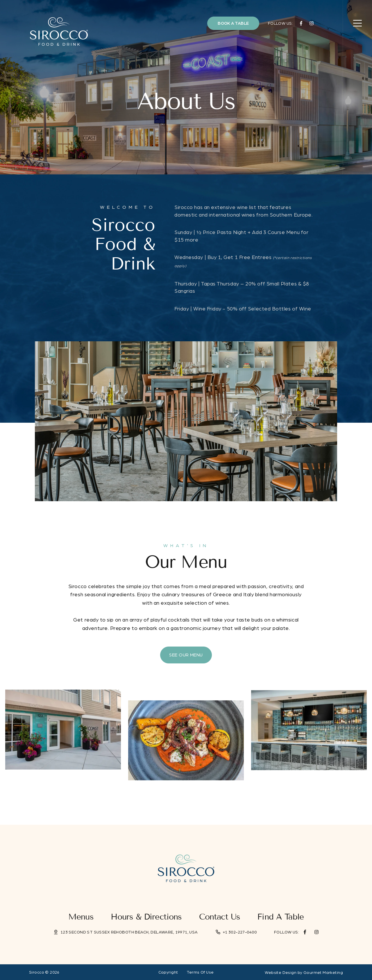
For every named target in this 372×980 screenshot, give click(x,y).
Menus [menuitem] (81, 917)
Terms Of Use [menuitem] (200, 972)
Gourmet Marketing (323, 972)
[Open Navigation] (357, 23)
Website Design (281, 972)
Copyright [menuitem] (168, 972)
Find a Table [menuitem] (280, 917)
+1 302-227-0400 (240, 932)
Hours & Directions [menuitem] (146, 917)
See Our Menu (186, 655)
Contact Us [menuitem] (220, 917)
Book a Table (233, 23)
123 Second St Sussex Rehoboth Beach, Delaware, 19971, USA (129, 932)
